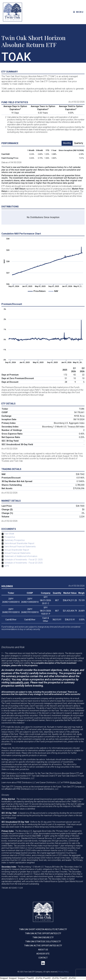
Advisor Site (43, 954)
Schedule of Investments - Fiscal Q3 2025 (23, 563)
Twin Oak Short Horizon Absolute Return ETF (43, 929)
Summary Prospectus (15, 540)
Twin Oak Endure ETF (43, 937)
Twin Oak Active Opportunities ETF (43, 933)
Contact (43, 958)
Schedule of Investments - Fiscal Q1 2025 (23, 560)
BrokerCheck (76, 782)
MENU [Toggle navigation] (78, 12)
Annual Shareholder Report (17, 550)
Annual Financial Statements (17, 553)
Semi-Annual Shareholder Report (19, 543)
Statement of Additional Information (21, 556)
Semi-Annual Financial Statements (20, 547)
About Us (43, 950)
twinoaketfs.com (20, 682)
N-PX (7, 566)
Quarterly (79, 143)
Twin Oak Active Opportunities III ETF (43, 946)
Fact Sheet (9, 534)
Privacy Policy (63, 972)
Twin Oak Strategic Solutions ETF (43, 942)
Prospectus (10, 537)
